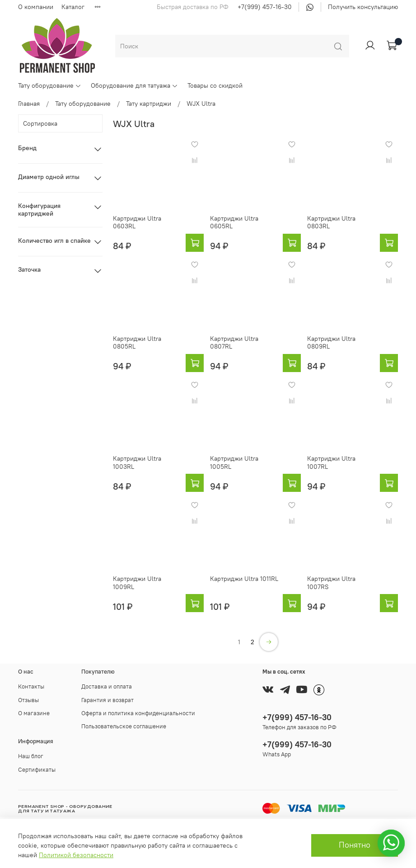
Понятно (355, 845)
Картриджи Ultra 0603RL (137, 222)
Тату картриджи (149, 104)
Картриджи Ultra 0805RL (137, 343)
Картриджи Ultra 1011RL (244, 579)
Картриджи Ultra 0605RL (234, 222)
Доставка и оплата (107, 686)
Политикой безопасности (76, 855)
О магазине (34, 713)
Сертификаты (37, 770)
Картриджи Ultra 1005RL (234, 462)
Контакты (31, 686)
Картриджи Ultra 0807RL (234, 343)
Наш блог (31, 756)
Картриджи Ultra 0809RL (331, 343)
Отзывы (28, 700)
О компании (36, 7)
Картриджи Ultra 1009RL (137, 583)
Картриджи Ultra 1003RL (137, 462)
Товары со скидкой (215, 85)
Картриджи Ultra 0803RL (331, 222)
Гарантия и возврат (108, 700)
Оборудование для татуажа (134, 85)
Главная (29, 104)
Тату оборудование (50, 85)
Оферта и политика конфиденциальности (138, 713)
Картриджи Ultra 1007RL (331, 462)
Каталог (73, 7)
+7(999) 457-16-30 (265, 7)
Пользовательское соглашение (124, 726)
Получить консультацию (363, 7)
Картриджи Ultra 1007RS (331, 583)
